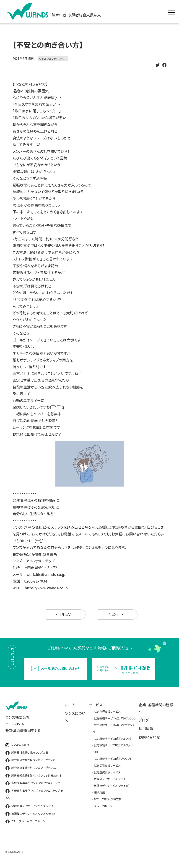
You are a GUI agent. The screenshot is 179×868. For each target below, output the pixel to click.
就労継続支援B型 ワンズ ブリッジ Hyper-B (33, 776)
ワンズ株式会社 (17, 745)
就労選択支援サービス (107, 772)
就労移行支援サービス (107, 711)
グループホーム (103, 806)
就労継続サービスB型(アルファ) (113, 738)
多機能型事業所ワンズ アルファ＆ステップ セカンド (34, 794)
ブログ (144, 720)
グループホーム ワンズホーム (25, 821)
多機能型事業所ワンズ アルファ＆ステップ (33, 783)
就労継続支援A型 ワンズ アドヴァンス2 (31, 768)
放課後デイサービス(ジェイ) (110, 779)
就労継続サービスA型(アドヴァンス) (115, 718)
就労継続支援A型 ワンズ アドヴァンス (30, 760)
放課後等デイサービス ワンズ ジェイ (29, 806)
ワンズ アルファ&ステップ (53, 59)
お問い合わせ (149, 737)
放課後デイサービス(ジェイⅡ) (112, 786)
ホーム (70, 705)
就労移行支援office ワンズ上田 (27, 753)
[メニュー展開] (173, 11)
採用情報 (146, 728)
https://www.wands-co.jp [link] (46, 588)
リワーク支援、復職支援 (108, 799)
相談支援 (99, 792)
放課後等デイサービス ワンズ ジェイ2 (30, 814)
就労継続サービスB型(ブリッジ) (112, 758)
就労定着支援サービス (107, 765)
